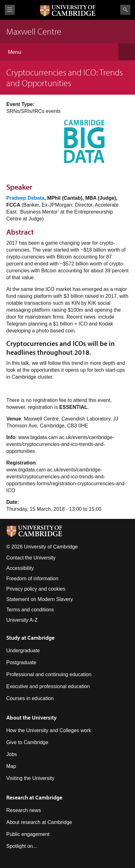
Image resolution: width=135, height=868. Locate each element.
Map (11, 766)
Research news (24, 810)
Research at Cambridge (34, 797)
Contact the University (31, 558)
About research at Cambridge (39, 822)
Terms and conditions (30, 610)
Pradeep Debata (25, 198)
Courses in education (30, 698)
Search (125, 10)
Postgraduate (21, 662)
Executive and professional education (48, 686)
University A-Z (22, 620)
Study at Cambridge (30, 638)
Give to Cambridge (27, 742)
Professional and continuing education (49, 674)
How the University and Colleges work (49, 730)
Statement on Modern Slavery (40, 599)
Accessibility (20, 568)
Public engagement (28, 834)
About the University (31, 718)
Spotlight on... (22, 846)
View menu (10, 10)
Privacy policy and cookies (36, 589)
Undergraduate (23, 651)
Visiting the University (30, 778)
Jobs (12, 754)
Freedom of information (32, 579)
